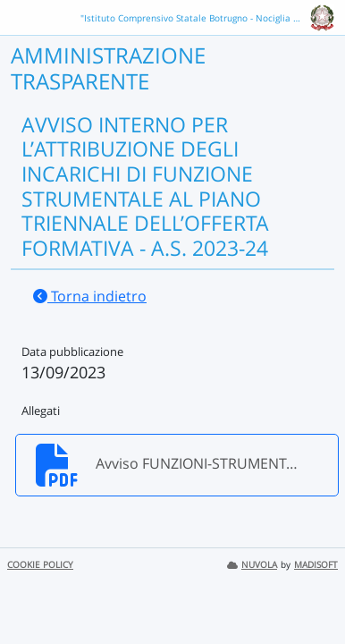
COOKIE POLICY (40, 565)
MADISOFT (316, 565)
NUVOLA (252, 565)
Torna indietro (90, 296)
